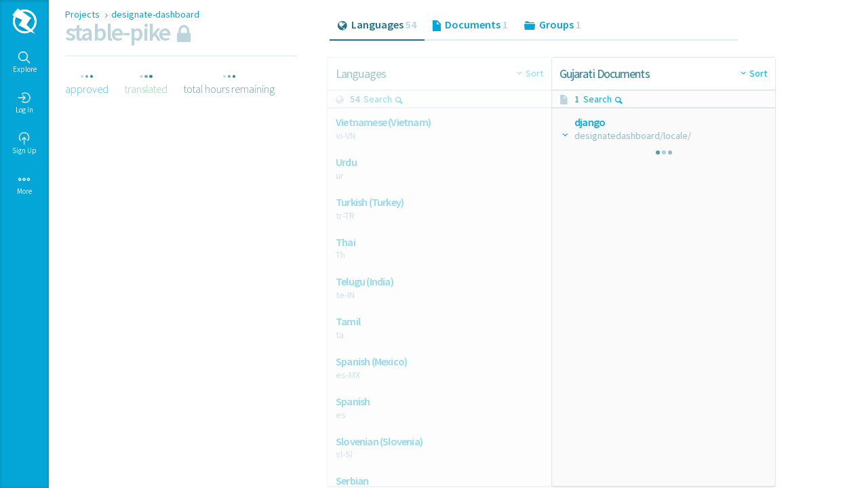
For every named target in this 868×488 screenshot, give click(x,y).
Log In (24, 103)
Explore (25, 62)
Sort (517, 73)
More (24, 184)
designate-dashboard (155, 14)
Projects (83, 14)
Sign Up (24, 144)
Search (386, 99)
